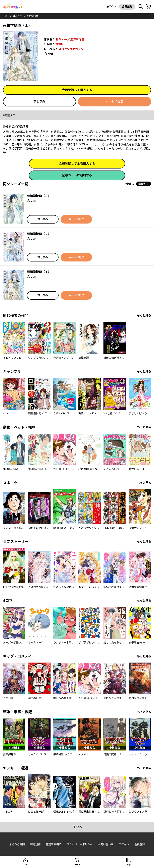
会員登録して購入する (77, 90)
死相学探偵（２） (39, 234)
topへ (77, 827)
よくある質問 (17, 844)
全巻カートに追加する (77, 175)
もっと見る (144, 315)
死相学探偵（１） (39, 272)
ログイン (111, 6)
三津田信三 (77, 39)
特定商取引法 (54, 844)
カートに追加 (114, 101)
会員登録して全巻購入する (77, 164)
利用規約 (35, 844)
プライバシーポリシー (80, 844)
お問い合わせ (106, 844)
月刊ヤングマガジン (71, 49)
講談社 (60, 44)
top (6, 16)
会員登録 (127, 6)
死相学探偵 (32, 16)
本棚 (128, 865)
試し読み (40, 101)
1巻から (130, 184)
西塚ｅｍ (61, 39)
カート (77, 865)
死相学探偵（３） (39, 196)
